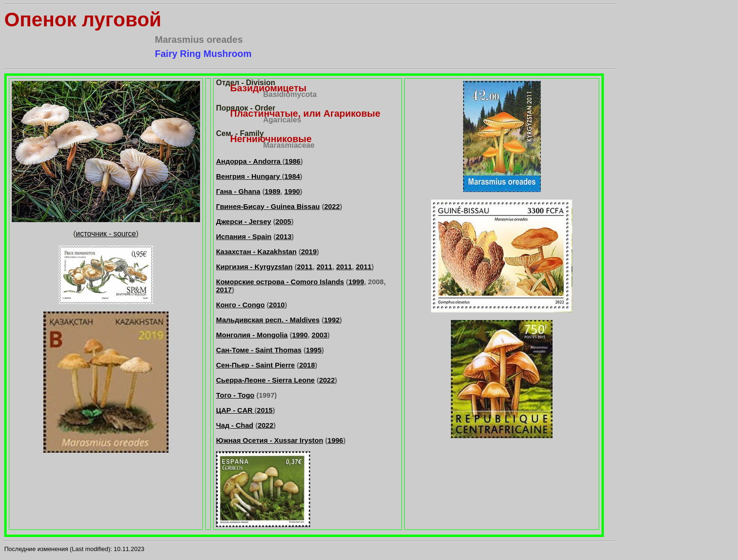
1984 (292, 176)
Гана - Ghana (238, 191)
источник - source (106, 234)
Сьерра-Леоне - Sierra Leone (265, 380)
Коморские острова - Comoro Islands (280, 282)
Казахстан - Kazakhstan (256, 252)
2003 (319, 335)
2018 (307, 365)
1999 (356, 282)
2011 (305, 267)
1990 (292, 191)
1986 (293, 161)
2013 (284, 236)
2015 (265, 410)
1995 (314, 350)
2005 (283, 221)
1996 (335, 440)
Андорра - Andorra (249, 161)
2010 (277, 305)
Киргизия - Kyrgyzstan (254, 267)
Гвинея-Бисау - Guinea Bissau (268, 206)
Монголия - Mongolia (252, 335)
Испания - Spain (244, 236)
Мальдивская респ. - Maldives (268, 320)
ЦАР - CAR (235, 410)
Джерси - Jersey (244, 221)
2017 (224, 290)
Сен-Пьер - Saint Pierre (255, 365)
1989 (272, 191)
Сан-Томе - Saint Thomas (259, 350)
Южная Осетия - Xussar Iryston (270, 440)
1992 (332, 320)
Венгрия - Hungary (249, 176)
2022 (332, 206)
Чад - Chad (235, 425)
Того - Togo (235, 395)
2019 (309, 252)
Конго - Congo (240, 305)
